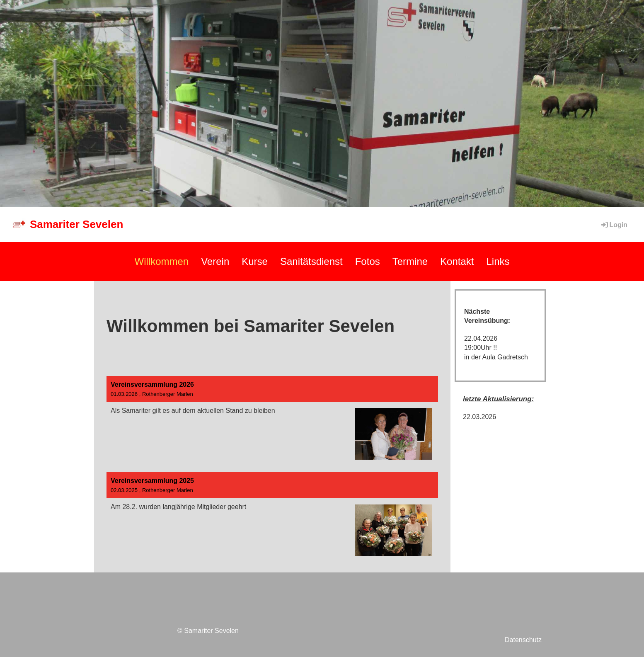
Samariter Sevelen (76, 224)
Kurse (255, 261)
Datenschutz (523, 640)
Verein (215, 261)
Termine (410, 261)
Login (614, 225)
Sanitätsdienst (311, 261)
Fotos (368, 261)
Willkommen (161, 261)
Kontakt (457, 261)
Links (498, 261)
